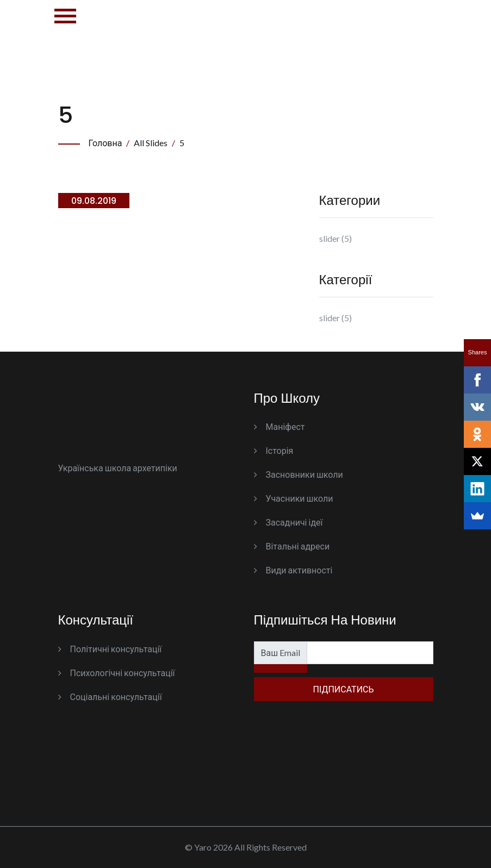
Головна (105, 143)
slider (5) (335, 238)
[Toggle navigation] (65, 25)
